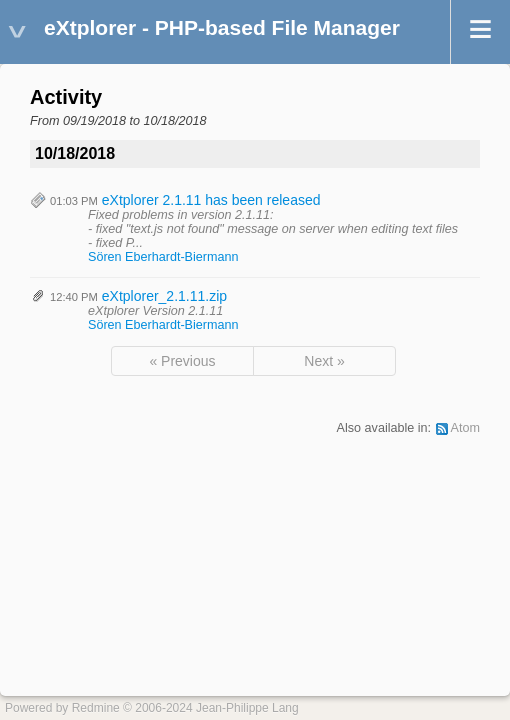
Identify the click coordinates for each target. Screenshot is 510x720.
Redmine (96, 708)
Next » (324, 361)
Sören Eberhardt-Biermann (163, 257)
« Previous (182, 361)
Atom (465, 428)
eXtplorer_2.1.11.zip (164, 296)
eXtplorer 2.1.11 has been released (211, 200)
